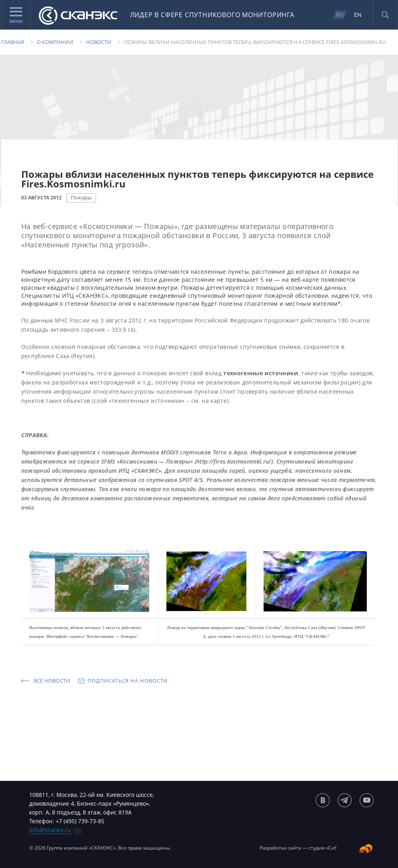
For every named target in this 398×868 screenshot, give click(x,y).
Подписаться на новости (128, 681)
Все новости (52, 681)
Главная (13, 42)
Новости (99, 42)
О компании (55, 42)
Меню (16, 16)
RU (340, 15)
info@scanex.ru (50, 830)
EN (358, 15)
